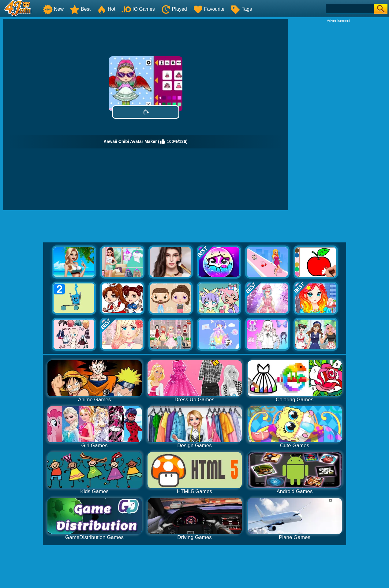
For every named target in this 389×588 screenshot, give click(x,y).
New (53, 9)
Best (80, 9)
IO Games (138, 9)
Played (174, 9)
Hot (106, 9)
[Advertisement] (339, 115)
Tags (241, 9)
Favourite (209, 9)
